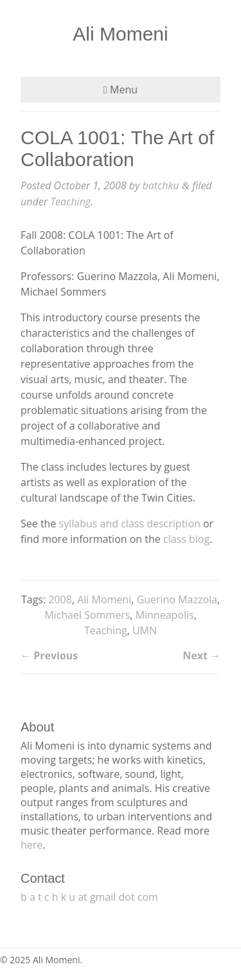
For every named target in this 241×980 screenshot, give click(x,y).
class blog (186, 539)
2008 (60, 599)
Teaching (70, 202)
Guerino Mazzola (177, 599)
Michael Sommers (87, 615)
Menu (121, 90)
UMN (145, 630)
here (31, 845)
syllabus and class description (130, 523)
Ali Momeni (120, 34)
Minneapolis (165, 615)
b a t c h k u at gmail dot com (89, 897)
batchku (160, 185)
